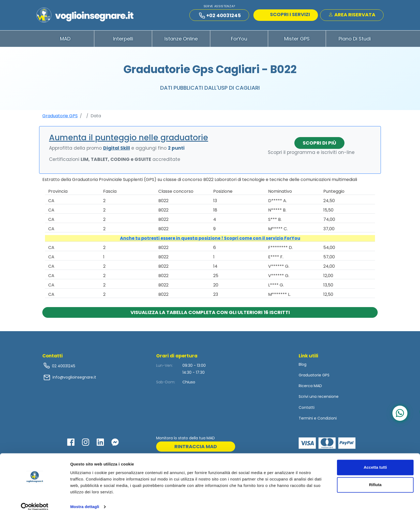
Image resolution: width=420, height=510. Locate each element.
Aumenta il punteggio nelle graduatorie (129, 139)
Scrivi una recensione (319, 398)
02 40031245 (63, 367)
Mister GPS (297, 40)
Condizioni (327, 419)
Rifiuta (375, 477)
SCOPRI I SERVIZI (286, 15)
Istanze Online (181, 40)
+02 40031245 (220, 16)
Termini (306, 419)
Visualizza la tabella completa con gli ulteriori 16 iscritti (210, 313)
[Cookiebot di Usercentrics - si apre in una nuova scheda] (35, 500)
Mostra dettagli (85, 499)
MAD (65, 40)
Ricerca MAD (310, 387)
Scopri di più (319, 144)
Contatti (307, 409)
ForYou (239, 40)
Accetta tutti (375, 460)
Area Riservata (352, 15)
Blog (303, 365)
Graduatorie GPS (60, 117)
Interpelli (123, 40)
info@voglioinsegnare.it (74, 379)
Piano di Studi (355, 40)
